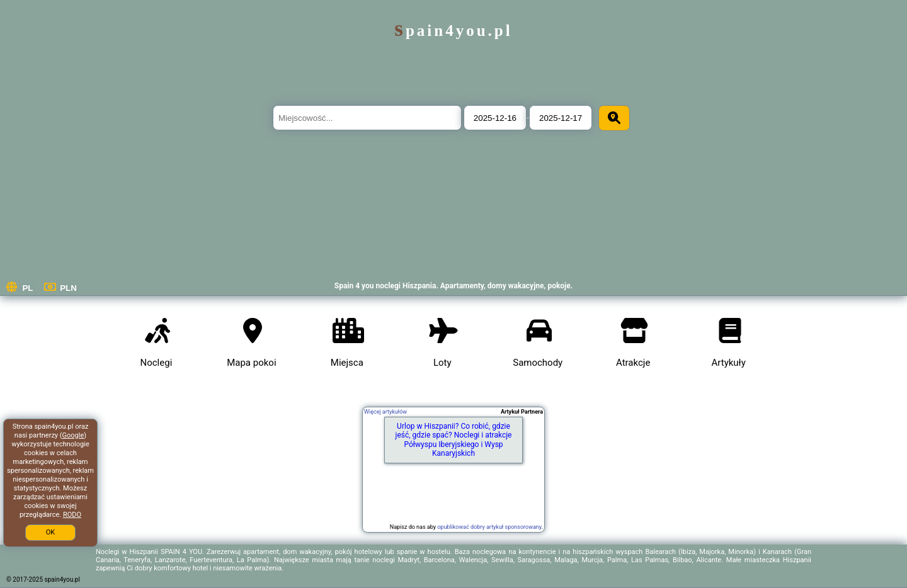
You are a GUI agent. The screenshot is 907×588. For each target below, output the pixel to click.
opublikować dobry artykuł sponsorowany (489, 527)
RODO (72, 515)
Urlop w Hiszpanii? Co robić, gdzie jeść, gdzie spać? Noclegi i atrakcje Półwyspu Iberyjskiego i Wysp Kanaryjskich (454, 440)
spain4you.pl (453, 31)
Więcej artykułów (385, 412)
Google (73, 435)
